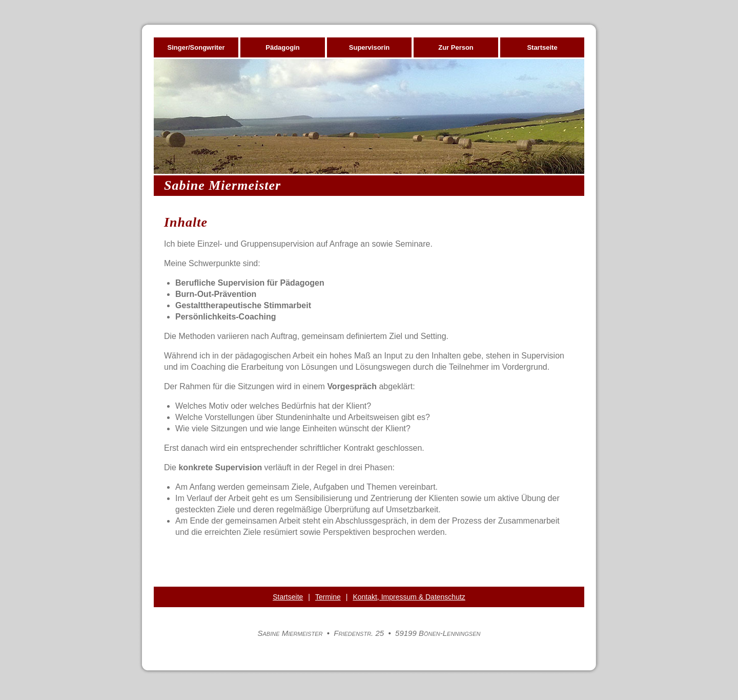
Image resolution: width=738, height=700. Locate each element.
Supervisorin (369, 47)
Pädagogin (282, 47)
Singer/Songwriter (196, 47)
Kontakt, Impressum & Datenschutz (409, 597)
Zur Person (456, 47)
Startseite (542, 47)
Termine (328, 597)
